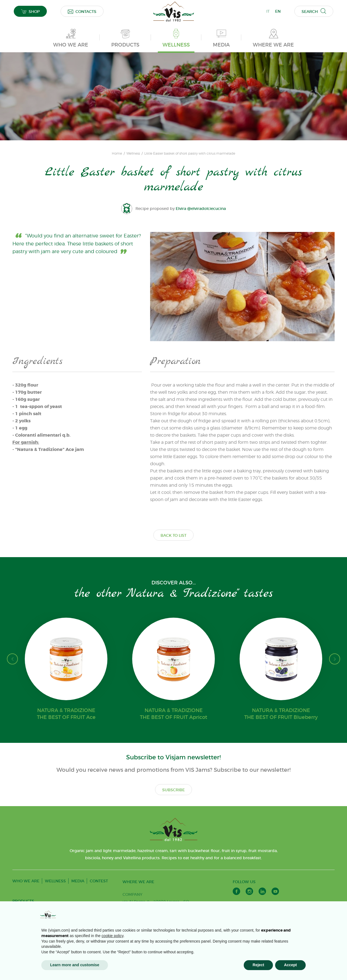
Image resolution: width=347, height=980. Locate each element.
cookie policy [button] (112, 936)
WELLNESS (55, 881)
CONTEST (99, 881)
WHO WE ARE (26, 881)
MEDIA (78, 881)
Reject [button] (258, 965)
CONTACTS (82, 11)
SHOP (30, 11)
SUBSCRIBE (173, 790)
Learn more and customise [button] (75, 965)
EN (278, 11)
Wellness (133, 154)
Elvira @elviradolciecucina (201, 209)
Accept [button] (290, 965)
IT (268, 11)
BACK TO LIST (173, 535)
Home (117, 154)
